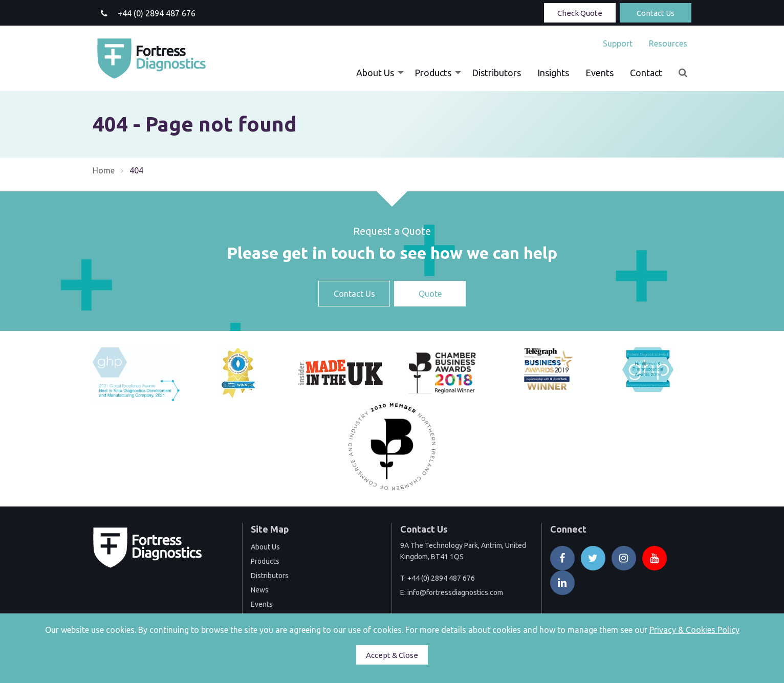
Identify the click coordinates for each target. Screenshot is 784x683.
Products (433, 73)
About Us (375, 73)
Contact (646, 73)
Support (618, 43)
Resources (668, 43)
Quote (430, 294)
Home (104, 170)
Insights (553, 73)
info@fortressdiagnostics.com (455, 592)
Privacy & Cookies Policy (694, 630)
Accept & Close (392, 655)
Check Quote (580, 13)
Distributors (496, 73)
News (260, 590)
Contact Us (656, 13)
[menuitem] (618, 43)
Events (600, 73)
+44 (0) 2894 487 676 (441, 578)
